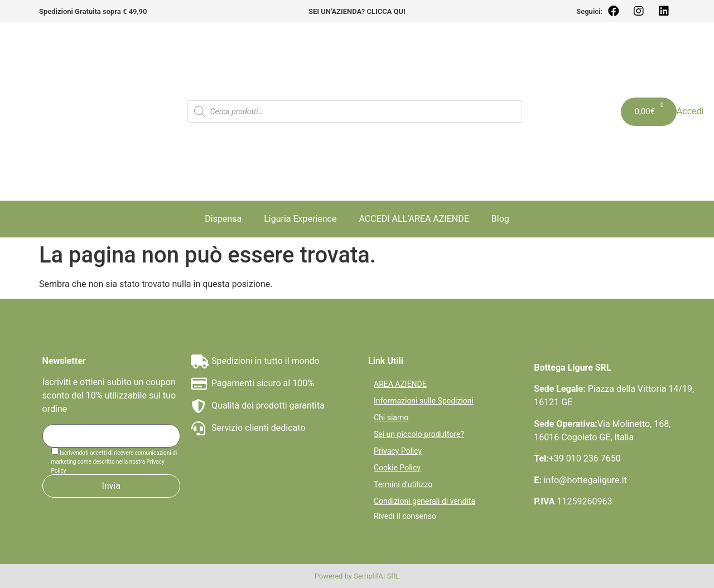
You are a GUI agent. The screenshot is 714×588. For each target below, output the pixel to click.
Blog (500, 219)
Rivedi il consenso (405, 516)
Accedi (690, 111)
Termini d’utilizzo (403, 484)
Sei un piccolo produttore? (419, 434)
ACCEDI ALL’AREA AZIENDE (414, 219)
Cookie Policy (397, 468)
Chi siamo (391, 417)
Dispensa (223, 219)
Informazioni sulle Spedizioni (424, 401)
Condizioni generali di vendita (424, 501)
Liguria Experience (300, 219)
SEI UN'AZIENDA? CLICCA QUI (357, 11)
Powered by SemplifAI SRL (357, 576)
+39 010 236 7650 (585, 458)
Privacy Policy (398, 451)
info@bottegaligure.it (585, 480)
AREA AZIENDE (400, 384)
